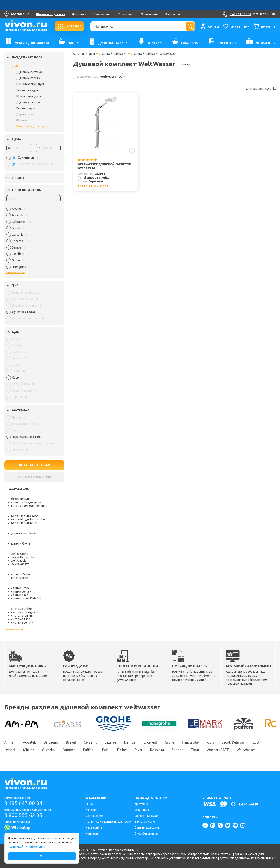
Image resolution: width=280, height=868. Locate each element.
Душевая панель (28, 102)
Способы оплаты (146, 833)
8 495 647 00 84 (23, 803)
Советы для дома (147, 827)
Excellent (150, 742)
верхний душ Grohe (25, 516)
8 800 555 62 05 (23, 815)
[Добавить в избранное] (132, 151)
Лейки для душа (28, 90)
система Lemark (22, 622)
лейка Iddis (19, 561)
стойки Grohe (21, 588)
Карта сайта (94, 827)
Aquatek (29, 742)
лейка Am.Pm (20, 564)
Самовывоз (102, 14)
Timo (195, 750)
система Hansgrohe (25, 612)
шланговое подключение (29, 506)
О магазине (149, 14)
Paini (106, 750)
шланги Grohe (21, 574)
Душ (15, 66)
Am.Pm (10, 742)
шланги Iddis (20, 578)
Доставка (79, 14)
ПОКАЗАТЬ (34, 465)
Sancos (177, 750)
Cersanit (90, 742)
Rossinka (157, 750)
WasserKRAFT (218, 750)
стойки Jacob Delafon (26, 598)
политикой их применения (26, 847)
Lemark (10, 750)
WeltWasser (246, 750)
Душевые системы (30, 72)
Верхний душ (26, 108)
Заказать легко (145, 822)
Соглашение (94, 816)
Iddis (210, 742)
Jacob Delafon (233, 742)
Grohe (169, 742)
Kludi (256, 742)
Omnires (69, 750)
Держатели (25, 114)
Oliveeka (48, 750)
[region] (33, 239)
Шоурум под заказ (51, 14)
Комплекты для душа (32, 126)
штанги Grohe (21, 543)
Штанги (22, 120)
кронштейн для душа (26, 502)
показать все (16, 272)
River (138, 750)
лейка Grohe (20, 554)
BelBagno (51, 742)
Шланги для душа (29, 96)
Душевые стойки (28, 78)
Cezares (110, 742)
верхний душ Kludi (24, 523)
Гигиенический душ (30, 84)
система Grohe (21, 609)
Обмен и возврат (147, 816)
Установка (126, 14)
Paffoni (89, 750)
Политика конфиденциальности (108, 822)
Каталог (79, 54)
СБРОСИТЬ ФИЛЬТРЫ (34, 477)
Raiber (122, 750)
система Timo (21, 619)
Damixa (130, 742)
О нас (90, 804)
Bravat (71, 742)
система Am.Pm (22, 616)
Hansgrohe (190, 742)
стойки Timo (20, 595)
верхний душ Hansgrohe (28, 519)
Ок (42, 856)
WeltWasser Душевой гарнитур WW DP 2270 (104, 166)
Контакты (173, 14)
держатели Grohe (24, 533)
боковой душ (20, 499)
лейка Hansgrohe (23, 557)
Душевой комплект (113, 54)
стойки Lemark (21, 592)
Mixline (29, 750)
